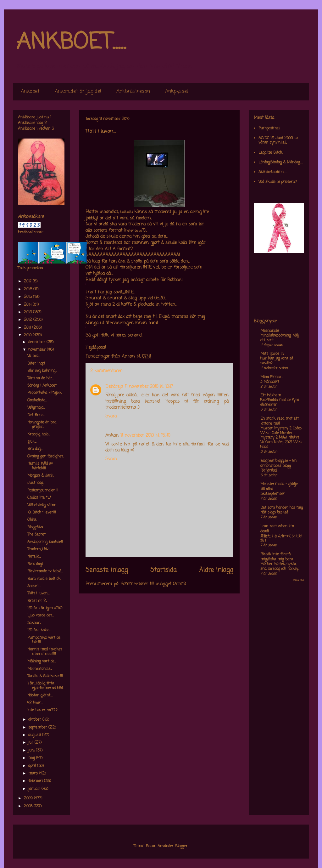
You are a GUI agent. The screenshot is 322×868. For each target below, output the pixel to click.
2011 (28, 328)
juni (32, 751)
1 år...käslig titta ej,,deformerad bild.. (46, 686)
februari (36, 781)
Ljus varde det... (41, 616)
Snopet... (34, 586)
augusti (35, 735)
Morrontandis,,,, (39, 669)
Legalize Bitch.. (271, 153)
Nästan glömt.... (40, 695)
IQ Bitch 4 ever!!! (42, 513)
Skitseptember (273, 494)
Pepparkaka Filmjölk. (45, 393)
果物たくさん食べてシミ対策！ (281, 539)
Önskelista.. (37, 400)
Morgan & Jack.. (41, 476)
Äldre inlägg (216, 570)
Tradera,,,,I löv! (38, 549)
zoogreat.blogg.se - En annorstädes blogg (278, 463)
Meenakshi (270, 331)
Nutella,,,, (34, 557)
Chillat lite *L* (39, 498)
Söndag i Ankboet (42, 386)
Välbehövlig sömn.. (42, 505)
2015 (28, 297)
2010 (28, 335)
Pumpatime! (269, 128)
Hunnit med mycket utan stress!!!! (45, 652)
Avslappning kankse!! (45, 542)
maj (32, 758)
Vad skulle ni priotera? (278, 182)
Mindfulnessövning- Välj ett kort (279, 338)
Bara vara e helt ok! (44, 579)
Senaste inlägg (107, 570)
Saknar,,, (34, 623)
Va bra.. (33, 356)
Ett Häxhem (271, 395)
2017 (28, 281)
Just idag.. (36, 483)
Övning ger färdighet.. (46, 457)
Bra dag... (35, 449)
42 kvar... (35, 703)
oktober (35, 720)
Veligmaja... (36, 408)
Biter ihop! (36, 364)
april (33, 766)
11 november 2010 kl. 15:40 (145, 436)
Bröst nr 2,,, (37, 601)
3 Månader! (270, 382)
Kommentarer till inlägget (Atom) (153, 584)
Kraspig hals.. (39, 434)
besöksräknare (31, 232)
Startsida (164, 570)
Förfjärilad (269, 471)
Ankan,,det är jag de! (78, 92)
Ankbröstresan (133, 92)
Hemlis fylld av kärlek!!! (40, 466)
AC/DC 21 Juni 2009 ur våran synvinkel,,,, (278, 140)
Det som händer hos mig (282, 508)
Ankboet (30, 92)
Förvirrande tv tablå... (45, 571)
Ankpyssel (177, 92)
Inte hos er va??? (42, 710)
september (38, 728)
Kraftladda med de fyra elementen (280, 403)
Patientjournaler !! (43, 491)
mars (34, 774)
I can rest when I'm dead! (277, 529)
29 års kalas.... (40, 630)
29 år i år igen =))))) (45, 608)
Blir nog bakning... (42, 371)
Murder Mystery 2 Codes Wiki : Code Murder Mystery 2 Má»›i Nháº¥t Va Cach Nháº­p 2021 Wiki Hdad (281, 438)
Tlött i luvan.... (39, 593)
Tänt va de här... (41, 378)
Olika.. (32, 520)
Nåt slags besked (274, 513)
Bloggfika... (36, 527)
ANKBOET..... (71, 43)
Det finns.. (36, 415)
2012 (29, 320)
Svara (111, 416)
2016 (29, 289)
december (37, 342)
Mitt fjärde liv (272, 354)
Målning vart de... (42, 661)
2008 (29, 806)
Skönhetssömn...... (273, 172)
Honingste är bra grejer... (42, 425)
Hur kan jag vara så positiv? (277, 361)
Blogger (181, 846)
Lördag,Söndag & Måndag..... (281, 162)
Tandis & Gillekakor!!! (45, 676)
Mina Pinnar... (272, 377)
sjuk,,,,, (32, 442)
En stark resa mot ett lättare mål (280, 421)
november (38, 350)
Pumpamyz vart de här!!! (44, 640)
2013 (28, 312)
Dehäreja (114, 387)
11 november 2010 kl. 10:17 (149, 387)
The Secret (36, 535)
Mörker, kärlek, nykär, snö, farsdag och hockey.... (280, 567)
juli (31, 743)
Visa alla (299, 580)
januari (35, 789)
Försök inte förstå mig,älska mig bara (277, 557)
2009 (29, 798)
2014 (28, 305)
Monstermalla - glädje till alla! (279, 487)
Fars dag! (35, 564)
